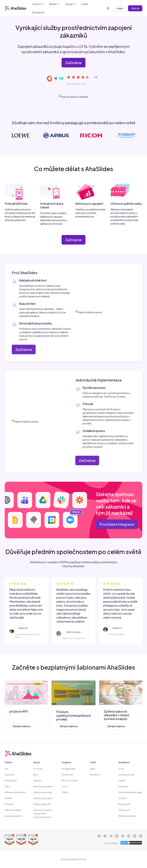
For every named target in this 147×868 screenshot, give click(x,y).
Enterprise (38, 12)
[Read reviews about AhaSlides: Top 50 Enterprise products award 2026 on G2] (9, 840)
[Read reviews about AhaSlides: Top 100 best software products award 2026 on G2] (21, 840)
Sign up (135, 8)
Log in (120, 8)
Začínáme (73, 63)
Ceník (85, 4)
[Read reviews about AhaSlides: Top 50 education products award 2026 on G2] (33, 840)
